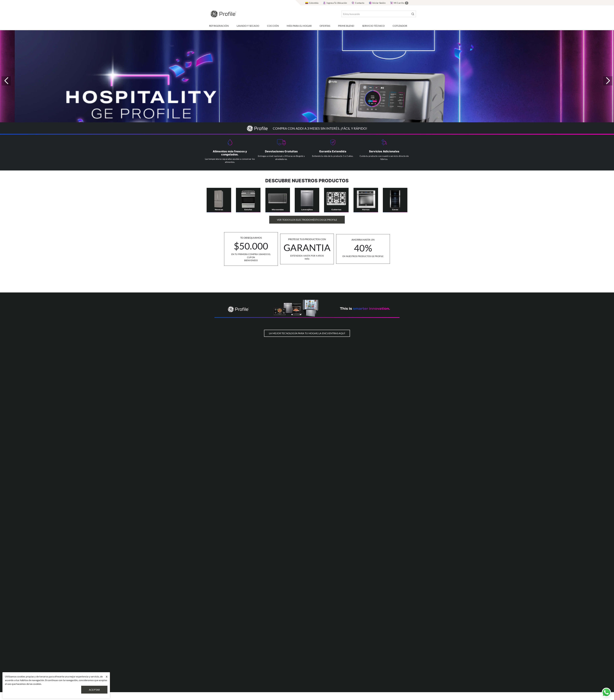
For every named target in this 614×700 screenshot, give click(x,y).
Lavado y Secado (248, 26)
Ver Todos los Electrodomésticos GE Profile (307, 220)
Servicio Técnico (373, 26)
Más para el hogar (299, 26)
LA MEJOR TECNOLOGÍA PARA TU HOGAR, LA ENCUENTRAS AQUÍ (307, 333)
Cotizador (400, 26)
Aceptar (94, 690)
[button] (608, 81)
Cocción (273, 26)
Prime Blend (346, 26)
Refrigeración (219, 26)
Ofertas (325, 26)
